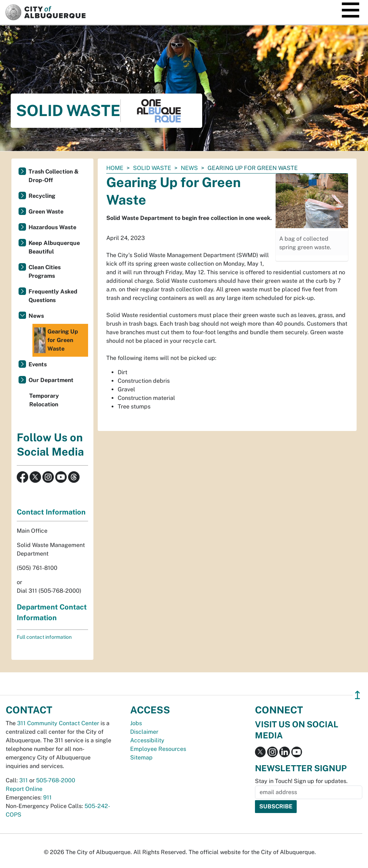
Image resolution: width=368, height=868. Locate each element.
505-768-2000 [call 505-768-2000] (56, 780)
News (189, 168)
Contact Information (51, 512)
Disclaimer (144, 732)
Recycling (42, 196)
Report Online (24, 789)
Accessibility (147, 740)
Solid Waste (152, 168)
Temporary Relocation (44, 400)
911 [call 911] (47, 797)
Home (115, 168)
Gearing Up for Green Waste (56, 340)
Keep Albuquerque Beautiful (54, 247)
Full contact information (44, 637)
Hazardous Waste (52, 227)
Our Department (51, 380)
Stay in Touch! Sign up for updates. (301, 781)
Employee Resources (158, 749)
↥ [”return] (357, 695)
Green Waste (46, 212)
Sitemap (141, 757)
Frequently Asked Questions (53, 296)
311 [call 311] (24, 780)
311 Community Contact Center (58, 723)
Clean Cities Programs (45, 272)
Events (38, 364)
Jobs (136, 723)
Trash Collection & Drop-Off (54, 176)
